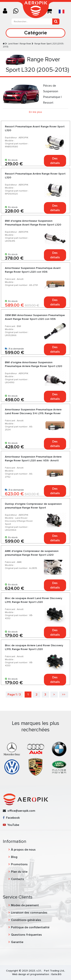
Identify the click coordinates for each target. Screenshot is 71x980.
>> (64, 695)
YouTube (11, 825)
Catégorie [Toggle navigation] (36, 33)
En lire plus (35, 112)
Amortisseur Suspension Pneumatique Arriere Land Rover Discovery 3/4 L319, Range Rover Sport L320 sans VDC (33, 413)
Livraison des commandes (29, 913)
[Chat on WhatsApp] (17, 11)
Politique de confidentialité (30, 927)
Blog (14, 857)
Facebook (11, 818)
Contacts (18, 879)
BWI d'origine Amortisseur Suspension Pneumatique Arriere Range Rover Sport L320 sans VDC (34, 366)
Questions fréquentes (26, 935)
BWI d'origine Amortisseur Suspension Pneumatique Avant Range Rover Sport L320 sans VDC (33, 225)
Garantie (17, 942)
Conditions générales (26, 920)
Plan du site (19, 872)
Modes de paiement (25, 905)
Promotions (19, 864)
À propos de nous (23, 850)
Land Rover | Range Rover (20, 44)
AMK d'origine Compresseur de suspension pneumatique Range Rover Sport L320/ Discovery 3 (32, 555)
